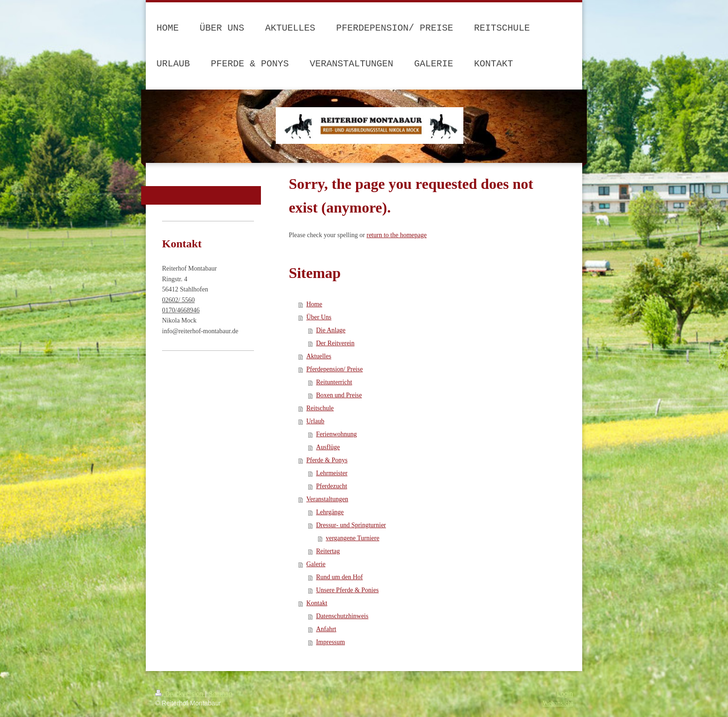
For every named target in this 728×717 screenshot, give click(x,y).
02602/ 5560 (178, 300)
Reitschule (320, 408)
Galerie (316, 564)
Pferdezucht (332, 486)
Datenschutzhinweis (342, 616)
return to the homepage (396, 235)
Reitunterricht (334, 382)
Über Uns (319, 317)
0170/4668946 (181, 310)
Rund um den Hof (340, 577)
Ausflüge (328, 447)
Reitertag (328, 551)
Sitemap (220, 694)
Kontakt (317, 603)
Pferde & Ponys (327, 460)
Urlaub (315, 421)
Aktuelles (319, 356)
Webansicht (558, 703)
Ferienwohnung (337, 434)
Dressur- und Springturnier (351, 525)
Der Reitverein (335, 343)
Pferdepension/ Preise (335, 369)
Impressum (331, 642)
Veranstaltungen (327, 499)
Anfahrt (326, 629)
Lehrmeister (332, 473)
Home (314, 304)
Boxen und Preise (339, 395)
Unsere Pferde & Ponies (348, 590)
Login (565, 694)
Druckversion (180, 694)
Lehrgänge (330, 512)
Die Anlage (331, 330)
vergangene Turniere (353, 538)
